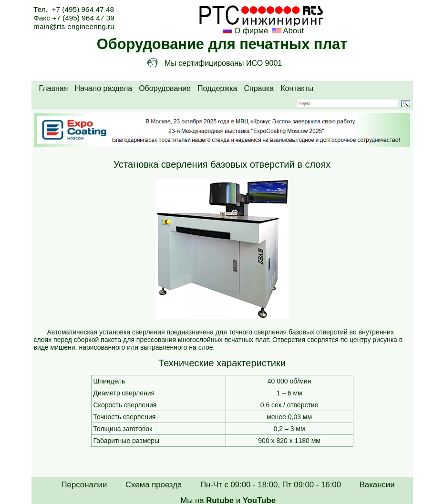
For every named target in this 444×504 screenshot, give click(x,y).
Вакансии (377, 485)
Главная (54, 88)
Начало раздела (103, 88)
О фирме (251, 31)
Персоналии (84, 485)
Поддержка (217, 88)
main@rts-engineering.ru (74, 26)
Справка (259, 88)
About (293, 31)
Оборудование (165, 88)
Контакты (297, 88)
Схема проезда (154, 485)
